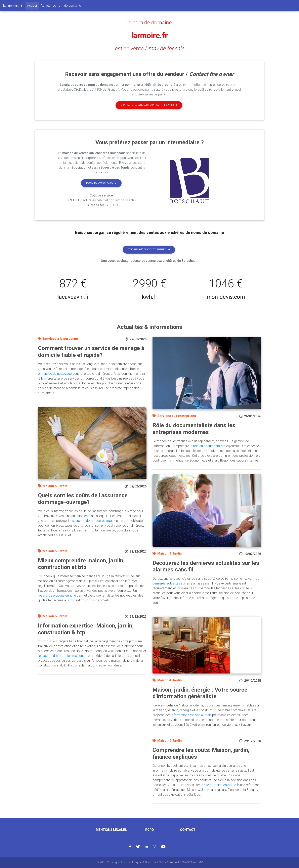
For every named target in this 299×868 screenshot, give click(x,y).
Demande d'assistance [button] (101, 183)
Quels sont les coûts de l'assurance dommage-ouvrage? (83, 499)
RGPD (150, 830)
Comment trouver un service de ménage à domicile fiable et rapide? (91, 352)
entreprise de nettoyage (55, 374)
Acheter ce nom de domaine (61, 6)
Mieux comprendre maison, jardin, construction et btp (81, 564)
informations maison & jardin (191, 715)
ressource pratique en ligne (57, 595)
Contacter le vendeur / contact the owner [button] (149, 105)
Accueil (33, 5)
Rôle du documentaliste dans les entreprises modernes (194, 429)
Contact (188, 830)
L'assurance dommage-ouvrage (91, 521)
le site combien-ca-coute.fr (220, 785)
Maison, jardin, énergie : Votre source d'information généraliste (200, 693)
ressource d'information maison (60, 656)
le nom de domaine (150, 23)
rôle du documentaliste (209, 446)
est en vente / (149, 48)
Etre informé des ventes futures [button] (149, 249)
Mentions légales (111, 830)
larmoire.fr (150, 35)
